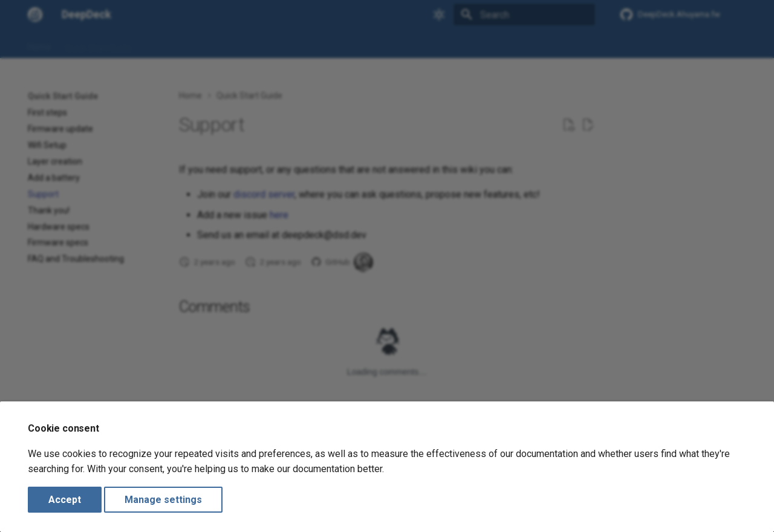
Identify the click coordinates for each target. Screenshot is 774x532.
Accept (65, 500)
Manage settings (163, 500)
